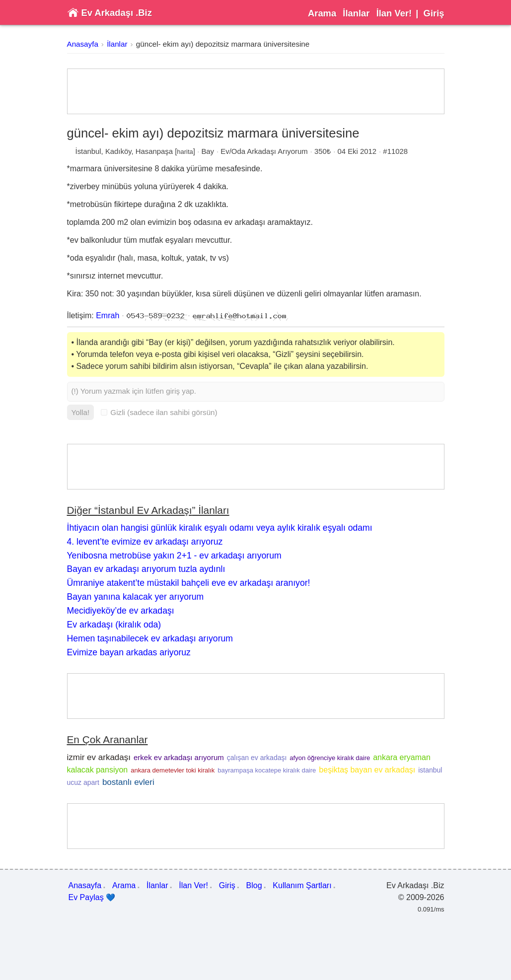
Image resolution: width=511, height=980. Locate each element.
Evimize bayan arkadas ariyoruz (129, 652)
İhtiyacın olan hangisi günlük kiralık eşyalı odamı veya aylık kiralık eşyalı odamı (220, 528)
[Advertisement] (256, 91)
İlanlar (356, 13)
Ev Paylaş (92, 898)
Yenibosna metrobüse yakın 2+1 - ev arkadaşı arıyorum (174, 556)
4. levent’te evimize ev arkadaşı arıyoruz (145, 542)
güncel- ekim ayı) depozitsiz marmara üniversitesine (223, 44)
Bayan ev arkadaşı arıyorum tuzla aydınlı (146, 569)
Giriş (434, 13)
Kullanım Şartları (302, 885)
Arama (322, 13)
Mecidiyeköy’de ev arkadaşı (121, 611)
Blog (254, 885)
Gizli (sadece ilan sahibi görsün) (159, 412)
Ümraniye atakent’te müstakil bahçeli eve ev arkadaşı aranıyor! (189, 583)
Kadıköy (118, 151)
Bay (208, 151)
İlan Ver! (394, 13)
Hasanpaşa (154, 151)
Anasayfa (83, 44)
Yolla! (81, 412)
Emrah (108, 315)
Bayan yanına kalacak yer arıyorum (136, 597)
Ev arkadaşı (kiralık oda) (114, 625)
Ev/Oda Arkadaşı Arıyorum (264, 151)
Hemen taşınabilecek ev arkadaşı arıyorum (150, 638)
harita (185, 152)
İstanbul (88, 151)
